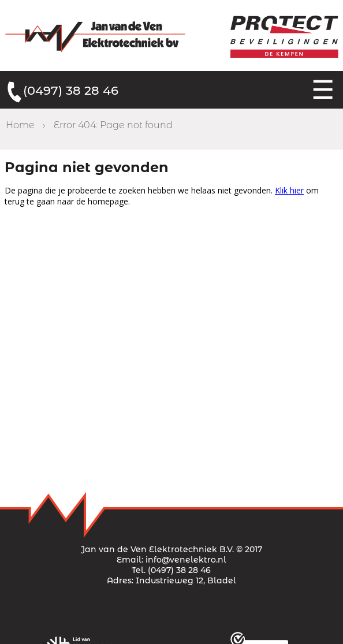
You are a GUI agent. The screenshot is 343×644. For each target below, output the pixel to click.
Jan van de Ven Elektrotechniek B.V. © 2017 (171, 549)
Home (20, 125)
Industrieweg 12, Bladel (186, 580)
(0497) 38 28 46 (71, 90)
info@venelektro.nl (186, 560)
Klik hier (289, 190)
